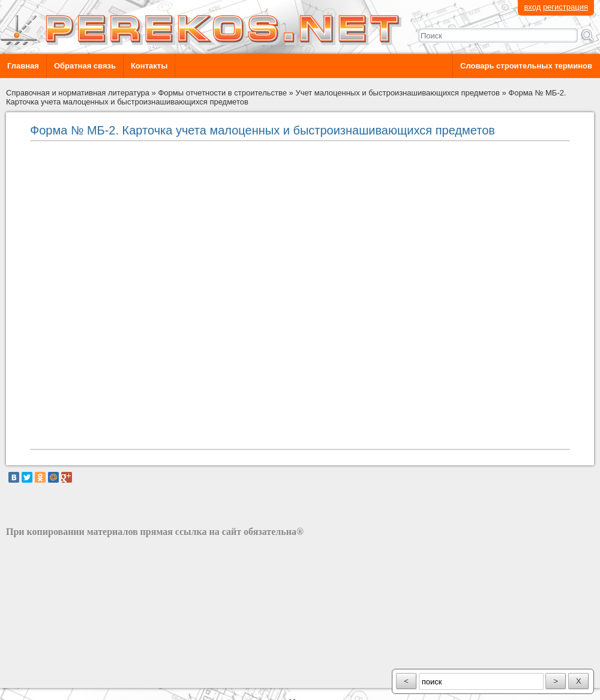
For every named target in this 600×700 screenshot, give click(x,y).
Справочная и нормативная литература (78, 93)
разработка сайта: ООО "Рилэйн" (66, 677)
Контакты (149, 66)
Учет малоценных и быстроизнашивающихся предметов (397, 93)
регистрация (565, 7)
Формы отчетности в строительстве (222, 93)
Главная (23, 66)
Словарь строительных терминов (526, 66)
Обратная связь (85, 66)
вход (532, 7)
